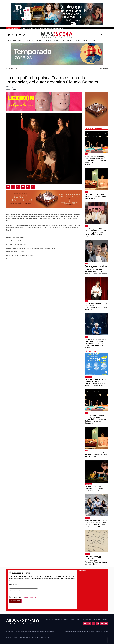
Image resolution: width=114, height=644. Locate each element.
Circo (77, 620)
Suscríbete (93, 40)
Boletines (78, 40)
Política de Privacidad (89, 632)
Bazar (85, 40)
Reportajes (29, 40)
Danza (72, 620)
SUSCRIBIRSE (15, 601)
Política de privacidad (30, 597)
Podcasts (48, 40)
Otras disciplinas (89, 377)
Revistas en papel (67, 40)
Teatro (87, 154)
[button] (105, 35)
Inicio (9, 40)
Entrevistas (18, 40)
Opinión (104, 620)
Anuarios (56, 40)
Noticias (39, 40)
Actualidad (88, 518)
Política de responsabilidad (73, 632)
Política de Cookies (102, 632)
